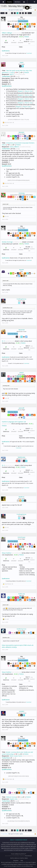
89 (20, 13)
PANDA (27, 37)
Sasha (22, 62)
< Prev (2, 13)
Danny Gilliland (14, 147)
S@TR (12, 74)
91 (26, 13)
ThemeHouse (28, 856)
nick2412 (22, 711)
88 (18, 13)
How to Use (28, 91)
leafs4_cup (22, 594)
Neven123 (22, 330)
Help (22, 860)
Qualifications (6, 51)
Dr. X (3, 341)
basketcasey (22, 457)
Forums (9, 2)
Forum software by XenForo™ (19, 854)
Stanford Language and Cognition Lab (14, 422)
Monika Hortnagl (7, 242)
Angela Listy (13, 799)
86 (12, 13)
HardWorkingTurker (22, 629)
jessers (22, 373)
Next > (30, 13)
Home (3, 2)
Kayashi (22, 270)
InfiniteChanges (22, 537)
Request (20, 91)
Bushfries (22, 497)
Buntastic (22, 132)
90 (23, 13)
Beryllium (16, 860)
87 (15, 13)
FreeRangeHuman (22, 299)
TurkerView (29, 53)
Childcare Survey (11, 797)
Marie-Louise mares (16, 756)
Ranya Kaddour (7, 553)
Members (18, 2)
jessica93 (22, 408)
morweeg (22, 193)
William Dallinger (7, 33)
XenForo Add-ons (15, 858)
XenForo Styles (24, 858)
